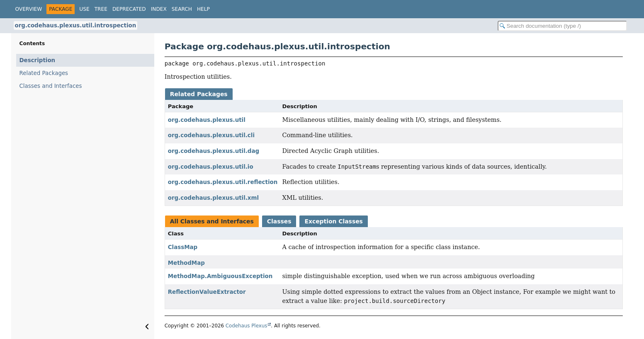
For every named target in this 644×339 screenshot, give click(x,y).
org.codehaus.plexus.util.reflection (223, 182)
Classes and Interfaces (51, 86)
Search (182, 9)
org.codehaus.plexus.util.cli (211, 135)
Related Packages (44, 73)
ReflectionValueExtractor (207, 292)
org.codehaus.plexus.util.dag (214, 151)
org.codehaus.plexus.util (207, 120)
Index (159, 9)
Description (38, 60)
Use (84, 9)
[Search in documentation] (562, 26)
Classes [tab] (279, 221)
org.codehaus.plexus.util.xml (213, 198)
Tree (101, 9)
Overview (29, 9)
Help (203, 9)
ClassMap (183, 247)
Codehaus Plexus (247, 326)
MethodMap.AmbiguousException (220, 276)
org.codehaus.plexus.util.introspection (76, 25)
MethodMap (186, 263)
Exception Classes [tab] (333, 221)
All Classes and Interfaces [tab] (212, 221)
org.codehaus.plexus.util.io (211, 167)
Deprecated (129, 9)
